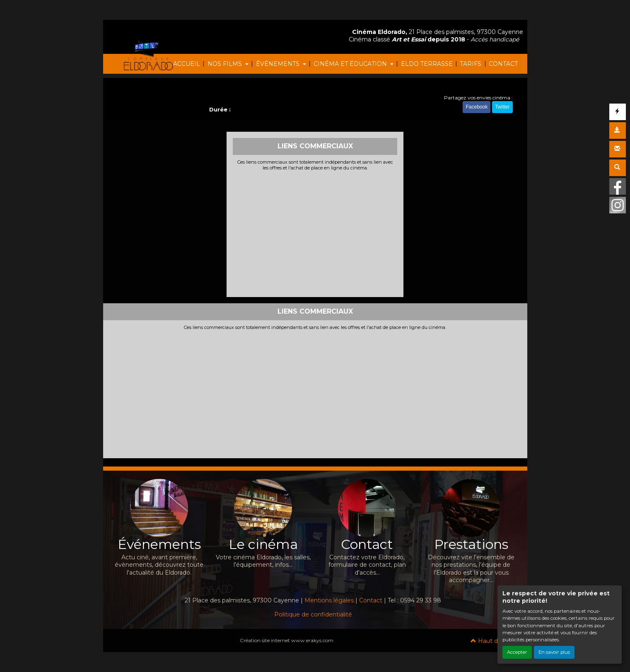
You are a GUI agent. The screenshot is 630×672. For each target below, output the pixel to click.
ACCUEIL (187, 64)
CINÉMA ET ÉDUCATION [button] (351, 64)
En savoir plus (554, 652)
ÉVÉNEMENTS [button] (279, 64)
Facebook (477, 107)
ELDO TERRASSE (427, 64)
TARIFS (471, 64)
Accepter (517, 652)
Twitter (502, 107)
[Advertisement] (315, 233)
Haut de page (495, 641)
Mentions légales (329, 600)
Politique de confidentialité (313, 614)
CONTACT (503, 64)
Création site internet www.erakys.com (287, 640)
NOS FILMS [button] (226, 64)
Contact (371, 600)
